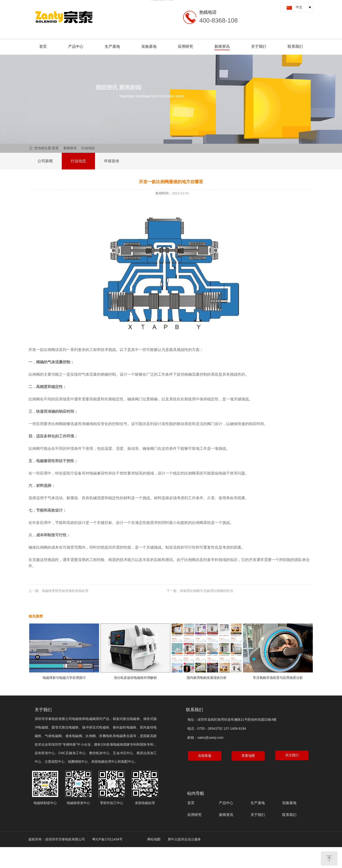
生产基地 (112, 46)
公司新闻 (45, 161)
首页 (43, 46)
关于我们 (259, 46)
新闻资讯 (222, 46)
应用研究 (185, 46)
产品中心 (76, 46)
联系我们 (295, 46)
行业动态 (88, 148)
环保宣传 (112, 161)
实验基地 (149, 46)
